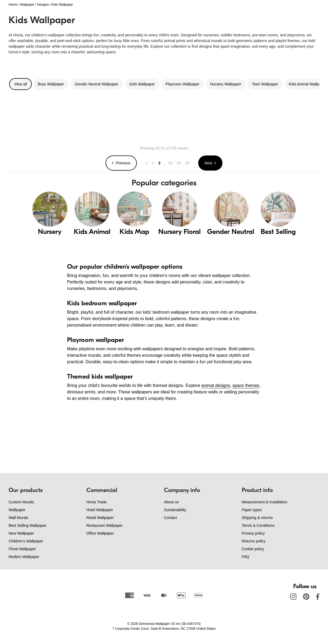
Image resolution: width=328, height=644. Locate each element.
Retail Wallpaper (100, 518)
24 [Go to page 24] (179, 163)
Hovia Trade (97, 502)
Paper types (252, 510)
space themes (246, 385)
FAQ (246, 557)
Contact (170, 518)
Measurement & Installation (265, 502)
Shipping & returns (257, 518)
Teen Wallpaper (265, 84)
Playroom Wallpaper (183, 84)
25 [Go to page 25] (187, 163)
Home (13, 5)
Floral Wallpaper (22, 549)
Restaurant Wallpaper (105, 525)
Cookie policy (253, 549)
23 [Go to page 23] (170, 163)
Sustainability (175, 510)
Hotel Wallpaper (100, 510)
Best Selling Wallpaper (27, 525)
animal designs (216, 385)
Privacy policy (253, 533)
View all (20, 84)
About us (171, 502)
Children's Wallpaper (26, 541)
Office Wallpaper (100, 533)
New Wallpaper (21, 533)
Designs (43, 5)
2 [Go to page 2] (153, 163)
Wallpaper (27, 5)
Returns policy (254, 541)
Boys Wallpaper (51, 84)
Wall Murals (18, 518)
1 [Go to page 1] (146, 163)
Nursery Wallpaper (226, 84)
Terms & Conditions (258, 525)
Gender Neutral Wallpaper (97, 84)
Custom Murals (21, 502)
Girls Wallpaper (142, 84)
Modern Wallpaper (24, 557)
